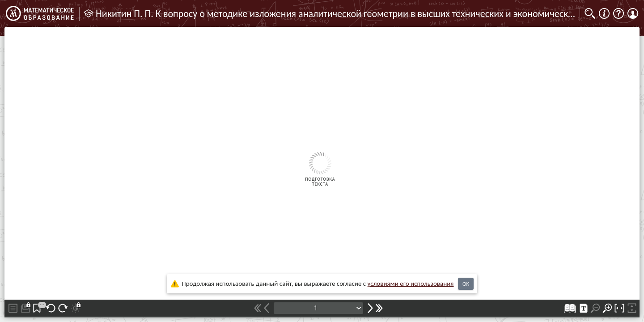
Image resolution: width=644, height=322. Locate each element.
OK (466, 284)
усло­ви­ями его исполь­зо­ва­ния (411, 284)
